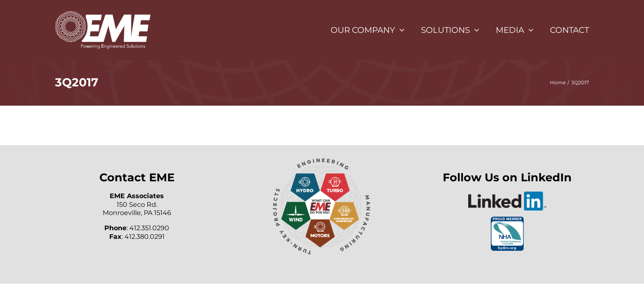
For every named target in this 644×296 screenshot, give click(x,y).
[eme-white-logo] (103, 13)
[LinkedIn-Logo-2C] (507, 195)
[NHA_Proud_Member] (507, 220)
